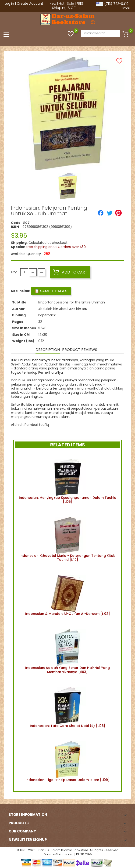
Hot (62, 4)
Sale (71, 4)
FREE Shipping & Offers (68, 6)
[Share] (101, 213)
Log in (9, 4)
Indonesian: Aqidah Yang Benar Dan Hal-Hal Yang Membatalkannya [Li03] (67, 649)
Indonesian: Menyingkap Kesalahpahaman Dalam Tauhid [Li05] (68, 479)
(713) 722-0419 (116, 4)
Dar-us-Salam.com (59, 854)
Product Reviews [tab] (80, 350)
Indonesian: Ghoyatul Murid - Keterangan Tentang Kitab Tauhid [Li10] (68, 537)
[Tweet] (110, 213)
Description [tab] (48, 350)
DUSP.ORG (84, 854)
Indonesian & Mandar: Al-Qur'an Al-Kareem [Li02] (68, 593)
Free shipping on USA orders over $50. (56, 247)
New (53, 4)
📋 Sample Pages (51, 291)
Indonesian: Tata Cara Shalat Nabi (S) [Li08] (68, 705)
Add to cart (70, 272)
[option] (68, 186)
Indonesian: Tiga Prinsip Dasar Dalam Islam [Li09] (67, 759)
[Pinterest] (118, 213)
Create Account (30, 4)
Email (126, 8)
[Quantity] (24, 272)
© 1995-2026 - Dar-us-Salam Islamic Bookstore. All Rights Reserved (67, 850)
